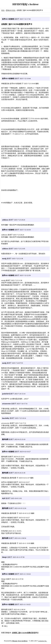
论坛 (3, 10)
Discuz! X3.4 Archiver (20, 641)
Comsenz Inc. (42, 641)
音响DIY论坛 (11, 10)
